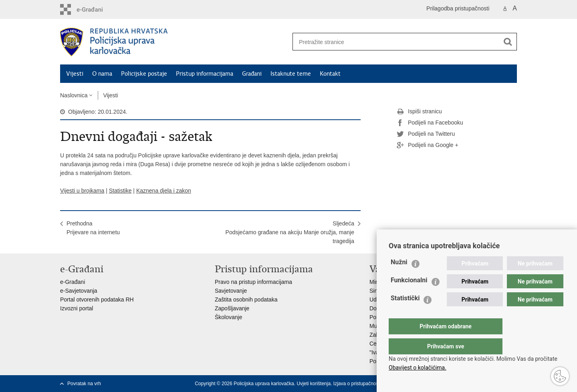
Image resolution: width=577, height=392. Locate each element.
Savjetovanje (231, 291)
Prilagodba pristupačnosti (458, 8)
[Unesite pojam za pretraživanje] (393, 42)
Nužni (399, 278)
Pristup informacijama (205, 74)
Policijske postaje (144, 74)
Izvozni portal (77, 308)
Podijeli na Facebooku (430, 123)
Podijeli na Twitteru (426, 134)
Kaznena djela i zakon (164, 191)
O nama (102, 74)
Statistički (405, 314)
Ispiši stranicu (419, 112)
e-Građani (73, 282)
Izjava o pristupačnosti (357, 384)
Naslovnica (74, 95)
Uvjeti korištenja (314, 384)
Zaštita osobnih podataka (246, 300)
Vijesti (75, 74)
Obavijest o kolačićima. (418, 368)
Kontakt (330, 74)
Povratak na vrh (84, 384)
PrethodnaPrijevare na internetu (93, 228)
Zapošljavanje (232, 308)
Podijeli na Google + (428, 145)
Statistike (120, 191)
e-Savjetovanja (79, 291)
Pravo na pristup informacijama (253, 282)
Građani (252, 74)
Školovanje (229, 317)
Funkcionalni (409, 296)
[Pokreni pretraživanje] (508, 42)
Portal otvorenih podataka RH (97, 300)
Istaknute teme (291, 74)
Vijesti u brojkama (82, 191)
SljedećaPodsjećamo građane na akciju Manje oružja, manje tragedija (290, 232)
